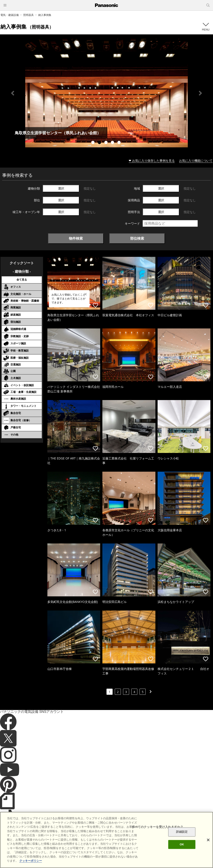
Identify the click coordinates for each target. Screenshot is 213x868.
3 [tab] (106, 143)
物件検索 (76, 238)
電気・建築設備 (10, 15)
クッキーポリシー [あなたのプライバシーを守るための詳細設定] (31, 861)
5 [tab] (120, 143)
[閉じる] (208, 840)
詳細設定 (182, 832)
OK (182, 844)
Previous (13, 93)
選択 (61, 188)
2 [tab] (100, 143)
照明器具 (28, 15)
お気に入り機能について (196, 161)
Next (200, 93)
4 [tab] (113, 143)
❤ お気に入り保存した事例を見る (152, 161)
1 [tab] (93, 143)
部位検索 (137, 238)
